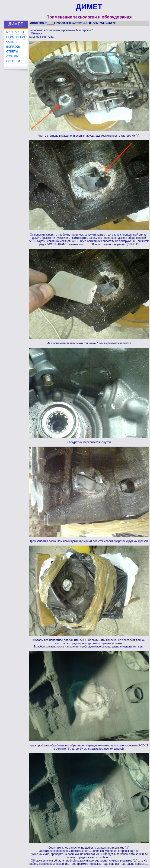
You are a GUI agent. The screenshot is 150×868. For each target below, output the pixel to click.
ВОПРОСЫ (13, 47)
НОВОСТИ (13, 61)
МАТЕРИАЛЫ (15, 32)
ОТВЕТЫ (12, 52)
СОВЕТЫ (12, 42)
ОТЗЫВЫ (12, 56)
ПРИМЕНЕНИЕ (16, 37)
